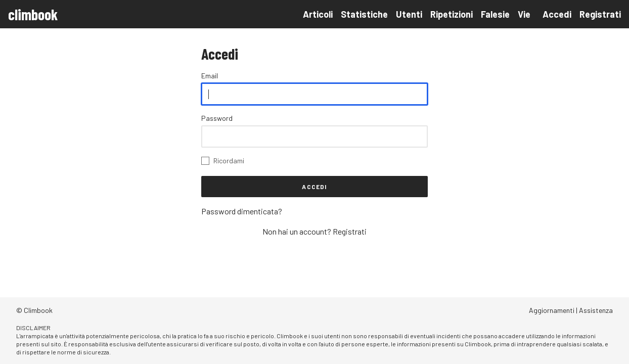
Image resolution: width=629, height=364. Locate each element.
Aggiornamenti (552, 310)
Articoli (318, 14)
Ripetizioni (452, 14)
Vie (524, 14)
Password (217, 118)
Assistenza (596, 310)
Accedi (557, 14)
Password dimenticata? (242, 211)
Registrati (600, 14)
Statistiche (364, 14)
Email (210, 76)
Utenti (409, 14)
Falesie (495, 14)
